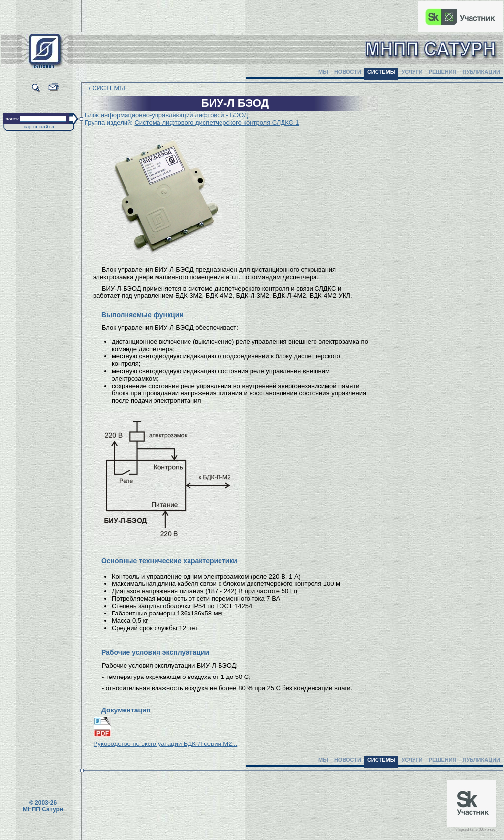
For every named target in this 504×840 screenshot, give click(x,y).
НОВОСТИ (348, 72)
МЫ (323, 72)
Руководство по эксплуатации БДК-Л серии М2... (165, 744)
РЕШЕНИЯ (443, 72)
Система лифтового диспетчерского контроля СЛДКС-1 (217, 122)
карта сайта (39, 127)
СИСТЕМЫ (381, 72)
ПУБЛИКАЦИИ (481, 72)
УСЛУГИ (412, 72)
